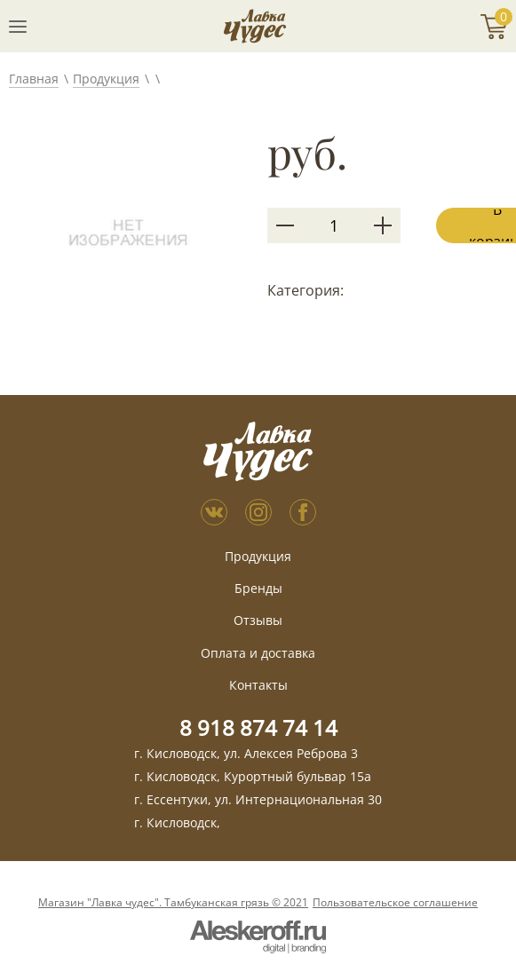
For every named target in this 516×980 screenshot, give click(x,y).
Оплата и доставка (258, 653)
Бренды (258, 588)
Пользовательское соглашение (395, 903)
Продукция (106, 79)
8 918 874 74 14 (258, 727)
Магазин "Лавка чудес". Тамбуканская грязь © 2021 (173, 903)
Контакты (258, 685)
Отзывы (258, 620)
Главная (34, 79)
